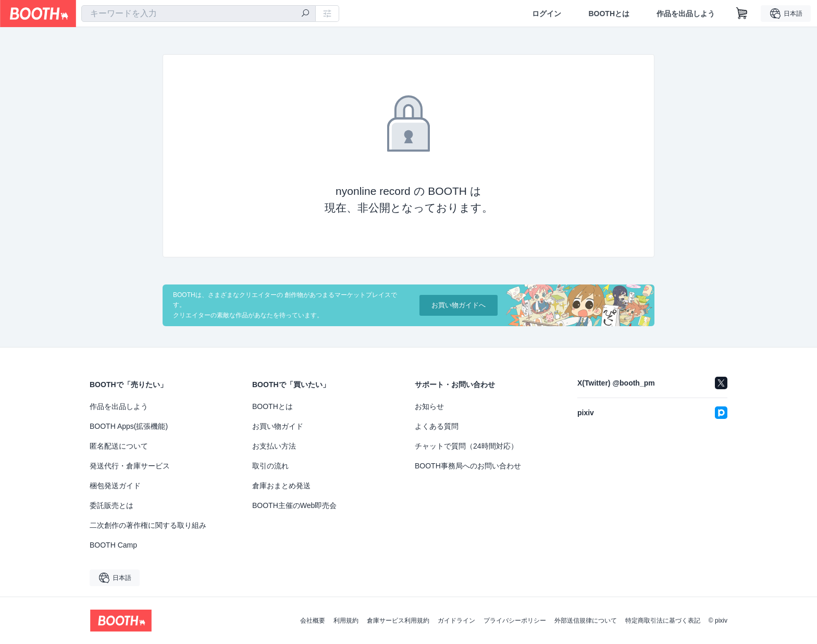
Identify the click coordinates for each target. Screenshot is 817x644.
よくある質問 (437, 426)
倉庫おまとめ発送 (281, 486)
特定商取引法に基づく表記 (663, 621)
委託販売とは (112, 505)
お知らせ (429, 406)
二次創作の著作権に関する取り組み (148, 525)
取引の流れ (270, 466)
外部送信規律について (586, 621)
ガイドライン (456, 621)
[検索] (305, 14)
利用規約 (346, 621)
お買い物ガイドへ (459, 305)
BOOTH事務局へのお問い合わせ (468, 466)
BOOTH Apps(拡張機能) (129, 426)
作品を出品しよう (686, 14)
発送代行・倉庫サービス (130, 466)
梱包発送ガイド (115, 486)
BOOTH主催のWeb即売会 (294, 505)
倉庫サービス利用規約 (398, 621)
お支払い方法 (274, 446)
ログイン (547, 14)
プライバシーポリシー (515, 621)
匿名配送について (119, 446)
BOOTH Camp (113, 545)
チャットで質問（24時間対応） (466, 446)
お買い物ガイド (278, 426)
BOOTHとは (609, 14)
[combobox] (199, 14)
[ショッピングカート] (742, 14)
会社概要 (313, 621)
